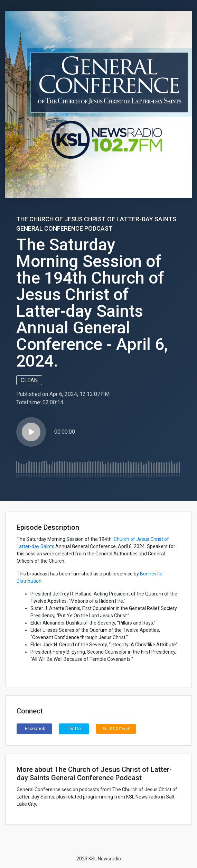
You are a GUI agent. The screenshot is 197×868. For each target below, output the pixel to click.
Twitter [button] (75, 728)
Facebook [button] (35, 728)
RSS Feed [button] (116, 729)
